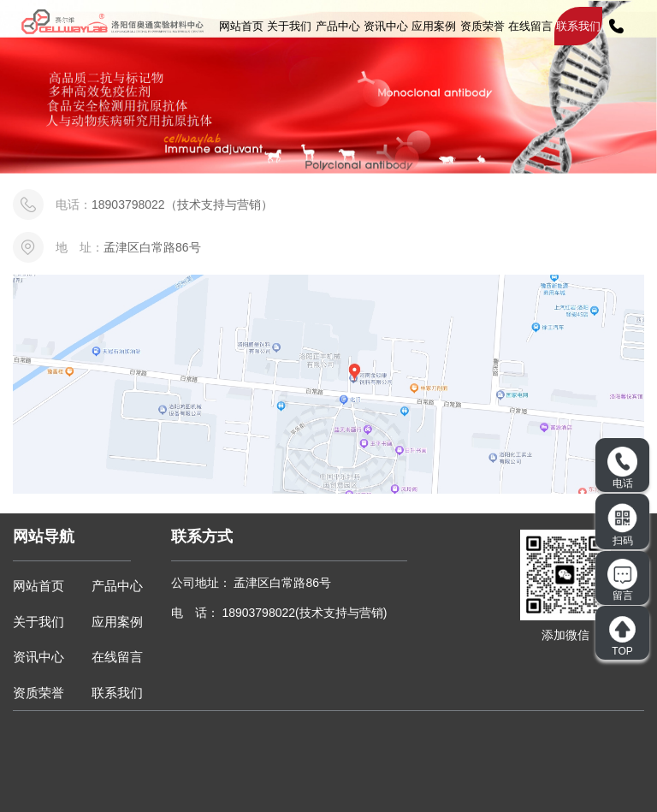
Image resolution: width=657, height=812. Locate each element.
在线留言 (530, 26)
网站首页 (241, 26)
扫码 (623, 525)
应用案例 (434, 26)
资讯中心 (386, 26)
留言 (622, 580)
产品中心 (338, 26)
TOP (622, 636)
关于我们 (289, 26)
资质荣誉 (482, 26)
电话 (622, 468)
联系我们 (578, 26)
